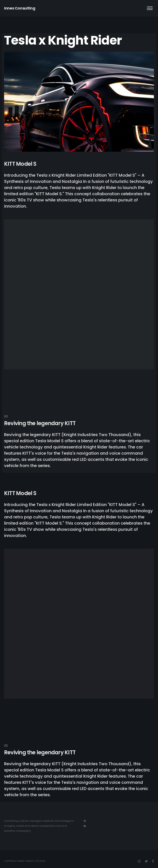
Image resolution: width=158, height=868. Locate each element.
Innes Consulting (20, 8)
